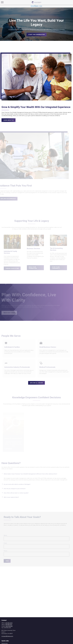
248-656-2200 (9, 623)
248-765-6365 (9, 626)
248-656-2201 (9, 625)
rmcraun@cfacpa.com (7, 636)
